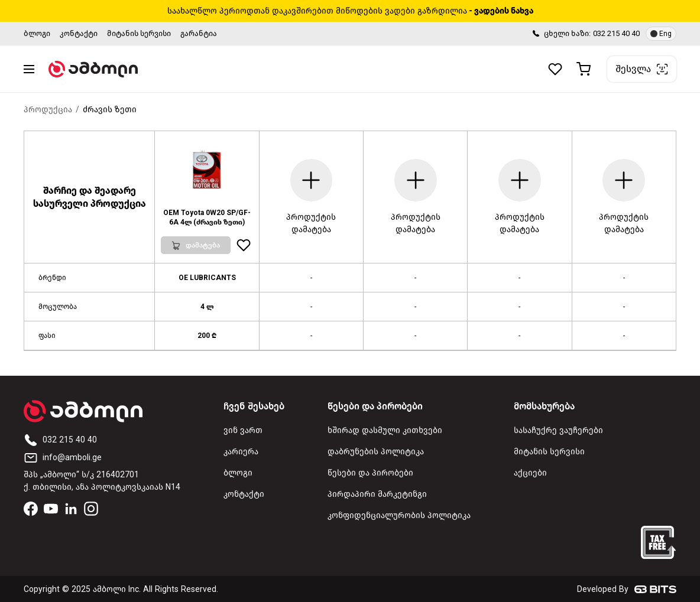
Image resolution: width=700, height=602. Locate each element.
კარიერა (241, 452)
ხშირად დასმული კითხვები (385, 430)
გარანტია (199, 33)
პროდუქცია (48, 110)
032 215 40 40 (616, 33)
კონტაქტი (79, 33)
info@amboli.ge (63, 458)
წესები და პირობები (370, 473)
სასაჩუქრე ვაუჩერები (558, 430)
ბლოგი (37, 33)
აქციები (530, 473)
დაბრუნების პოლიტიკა (376, 452)
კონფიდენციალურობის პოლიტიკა (399, 515)
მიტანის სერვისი (139, 33)
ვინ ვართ (243, 430)
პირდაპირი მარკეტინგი (377, 494)
